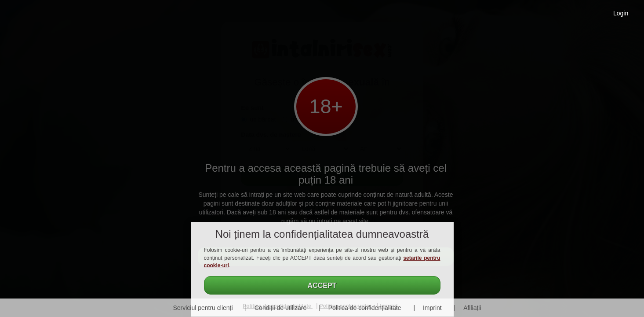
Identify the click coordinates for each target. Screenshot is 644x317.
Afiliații (472, 308)
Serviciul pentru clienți (203, 308)
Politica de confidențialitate (365, 308)
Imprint (432, 308)
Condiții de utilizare (280, 308)
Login (621, 13)
